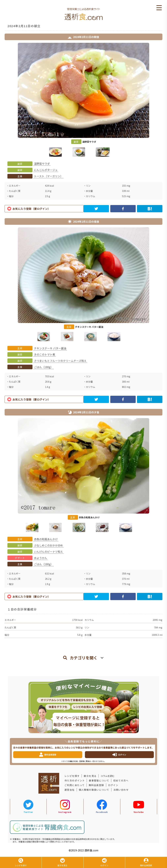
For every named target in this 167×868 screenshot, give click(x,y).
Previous (2, 100)
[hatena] (150, 209)
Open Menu (159, 8)
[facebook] (123, 209)
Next (165, 100)
